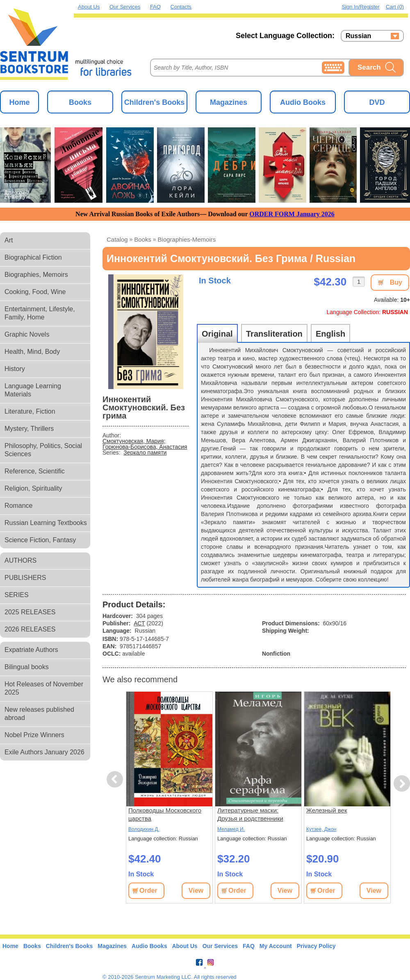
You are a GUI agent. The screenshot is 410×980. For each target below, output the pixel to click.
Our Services (125, 7)
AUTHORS (20, 560)
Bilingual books (27, 667)
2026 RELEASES (30, 629)
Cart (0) (395, 7)
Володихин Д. (144, 829)
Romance (18, 506)
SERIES (17, 595)
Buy (396, 282)
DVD (377, 102)
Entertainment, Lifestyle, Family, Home (40, 313)
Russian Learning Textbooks (46, 523)
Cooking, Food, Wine (35, 292)
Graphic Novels (27, 334)
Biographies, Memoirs (36, 275)
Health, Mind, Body (32, 352)
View (196, 891)
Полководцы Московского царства (165, 814)
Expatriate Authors (31, 650)
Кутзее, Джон (321, 829)
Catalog (117, 239)
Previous (116, 780)
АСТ (139, 623)
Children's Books (154, 102)
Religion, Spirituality (33, 488)
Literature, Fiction (30, 411)
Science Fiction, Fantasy (40, 540)
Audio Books (303, 102)
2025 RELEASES (30, 612)
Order (148, 891)
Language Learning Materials (33, 390)
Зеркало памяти (145, 453)
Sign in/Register (361, 7)
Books (80, 102)
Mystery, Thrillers (29, 429)
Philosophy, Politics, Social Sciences (43, 450)
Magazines (229, 102)
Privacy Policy (316, 946)
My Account (276, 946)
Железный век (327, 810)
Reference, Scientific (35, 471)
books (143, 239)
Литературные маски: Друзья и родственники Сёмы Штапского (250, 815)
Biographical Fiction (33, 257)
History (15, 369)
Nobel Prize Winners (34, 735)
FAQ (155, 7)
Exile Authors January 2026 (44, 752)
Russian (358, 36)
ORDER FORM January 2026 (292, 214)
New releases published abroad (39, 714)
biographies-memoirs (187, 239)
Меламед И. (231, 829)
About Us (89, 7)
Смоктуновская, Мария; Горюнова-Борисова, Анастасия (145, 444)
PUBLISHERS (25, 578)
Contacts (181, 7)
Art (9, 240)
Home (19, 102)
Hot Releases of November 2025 (44, 688)
